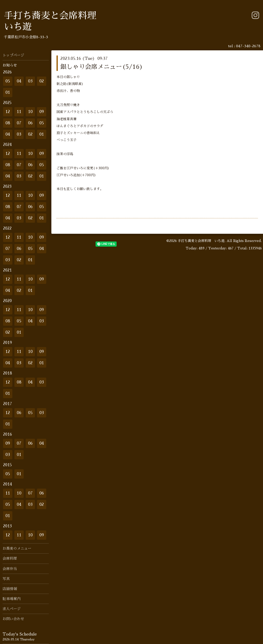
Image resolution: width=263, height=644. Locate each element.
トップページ (13, 55)
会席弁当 (10, 569)
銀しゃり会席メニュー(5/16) (102, 67)
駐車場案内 (12, 599)
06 (30, 123)
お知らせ (10, 65)
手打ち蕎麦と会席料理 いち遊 (201, 241)
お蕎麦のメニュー (17, 548)
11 (19, 112)
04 (19, 81)
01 (8, 92)
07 (19, 123)
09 (42, 112)
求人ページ (12, 609)
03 (30, 81)
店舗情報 (10, 589)
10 (30, 112)
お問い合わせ (13, 619)
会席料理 (10, 558)
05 (8, 81)
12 (8, 112)
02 (42, 81)
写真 (6, 579)
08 (8, 123)
